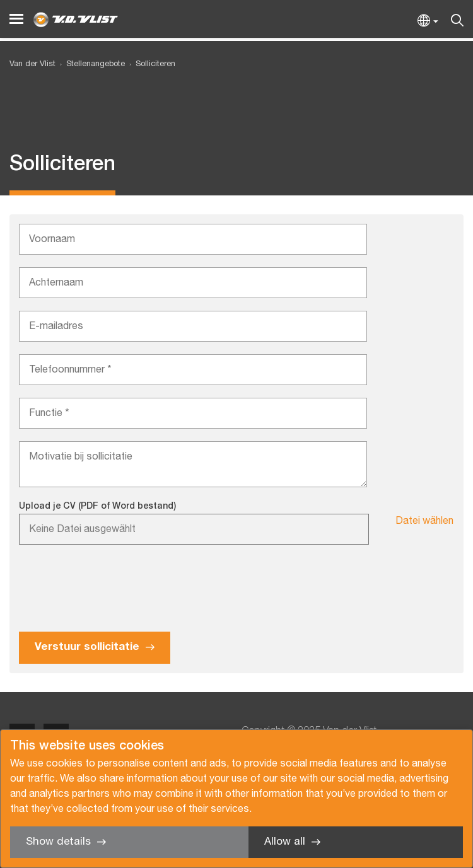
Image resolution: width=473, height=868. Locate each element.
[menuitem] (90, 65)
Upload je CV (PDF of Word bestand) (97, 506)
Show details (58, 842)
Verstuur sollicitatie (87, 647)
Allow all (285, 842)
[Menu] (16, 19)
